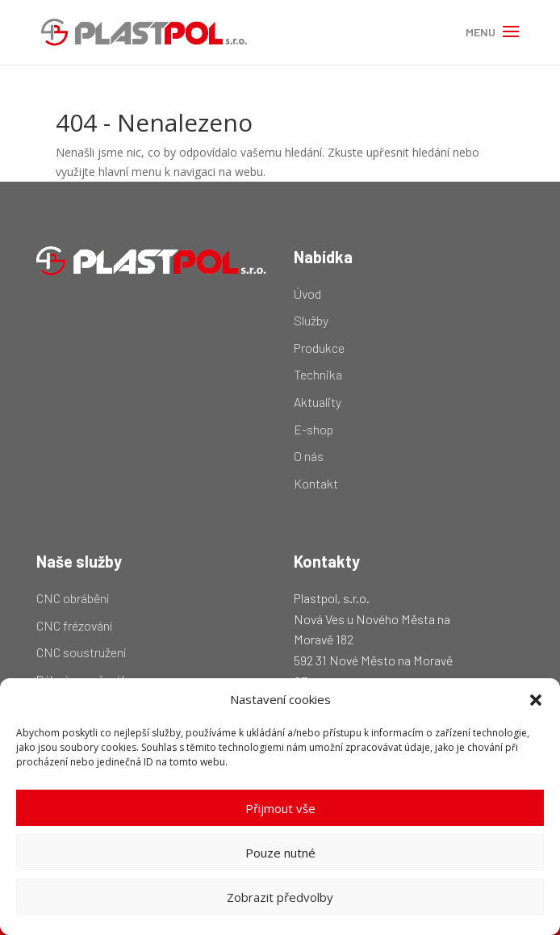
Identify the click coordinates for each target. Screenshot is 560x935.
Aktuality (318, 402)
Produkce (319, 348)
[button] (536, 700)
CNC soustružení (81, 652)
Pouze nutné (280, 853)
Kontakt (316, 483)
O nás (309, 456)
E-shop (313, 429)
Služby (311, 320)
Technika (318, 374)
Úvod (307, 293)
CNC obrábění (73, 598)
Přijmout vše (280, 808)
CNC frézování (74, 625)
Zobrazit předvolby (280, 897)
